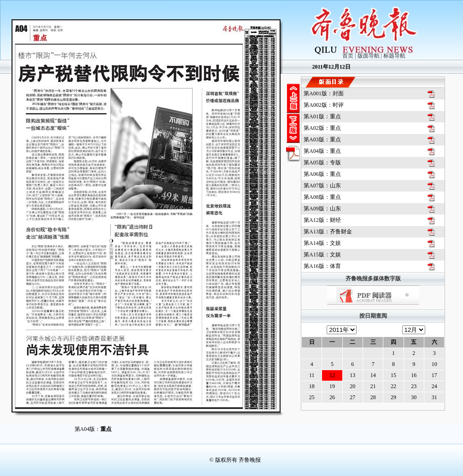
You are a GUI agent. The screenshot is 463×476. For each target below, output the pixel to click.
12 (332, 375)
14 (373, 375)
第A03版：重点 (322, 139)
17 (434, 375)
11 (312, 375)
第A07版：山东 (322, 186)
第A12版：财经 (322, 220)
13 (352, 375)
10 (434, 364)
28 (373, 397)
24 (434, 386)
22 (393, 386)
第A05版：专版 (322, 163)
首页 (348, 56)
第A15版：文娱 (322, 255)
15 (393, 375)
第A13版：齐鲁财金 (328, 232)
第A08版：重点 (322, 197)
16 (414, 375)
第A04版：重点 (322, 151)
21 (373, 386)
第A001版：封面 (324, 93)
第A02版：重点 (322, 128)
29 (393, 397)
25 (312, 397)
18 (312, 386)
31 (434, 397)
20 (352, 386)
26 (332, 397)
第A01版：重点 (322, 116)
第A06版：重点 (322, 174)
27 (352, 397)
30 (414, 397)
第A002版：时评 (324, 105)
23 (414, 386)
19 (332, 386)
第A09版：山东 (322, 209)
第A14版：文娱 (322, 243)
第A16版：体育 (322, 266)
